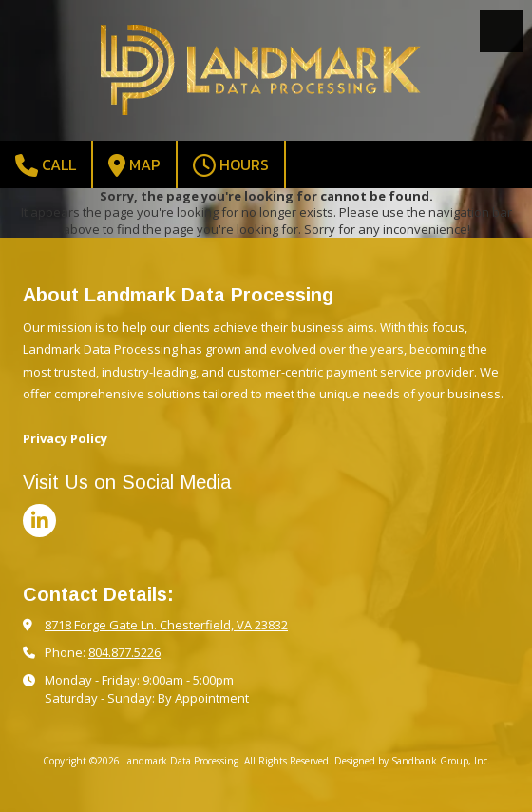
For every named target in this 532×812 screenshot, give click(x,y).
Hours (231, 165)
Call (46, 165)
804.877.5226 (124, 652)
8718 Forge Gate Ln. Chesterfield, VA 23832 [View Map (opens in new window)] (166, 625)
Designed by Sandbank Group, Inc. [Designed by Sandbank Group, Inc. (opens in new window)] (412, 761)
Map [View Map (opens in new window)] (134, 165)
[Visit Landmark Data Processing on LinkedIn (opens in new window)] (39, 521)
